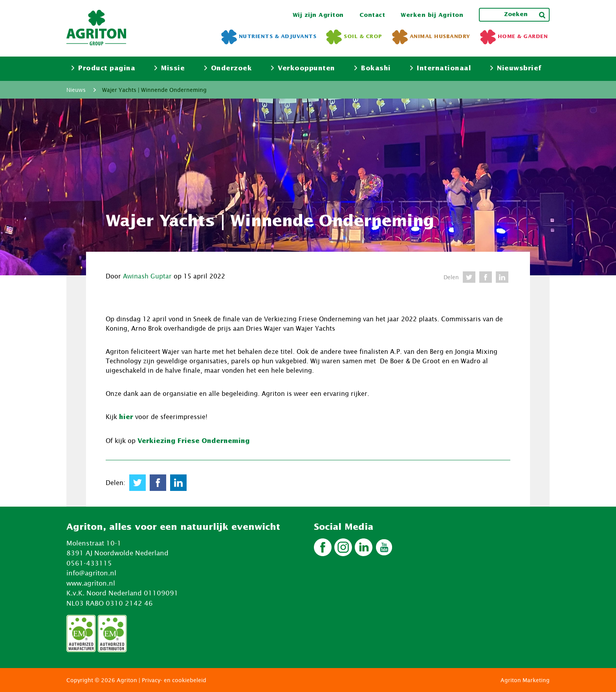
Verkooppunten (303, 68)
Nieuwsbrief (516, 68)
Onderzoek (228, 68)
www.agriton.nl (91, 583)
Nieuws (76, 90)
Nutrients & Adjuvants (269, 37)
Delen (451, 277)
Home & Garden (514, 37)
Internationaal (441, 68)
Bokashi (373, 68)
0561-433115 (89, 563)
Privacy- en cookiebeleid (174, 680)
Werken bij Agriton (432, 15)
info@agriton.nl (91, 573)
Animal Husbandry (431, 37)
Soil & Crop (354, 37)
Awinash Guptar (147, 276)
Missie (170, 68)
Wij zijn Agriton (318, 15)
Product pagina (103, 68)
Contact (372, 15)
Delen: (115, 483)
